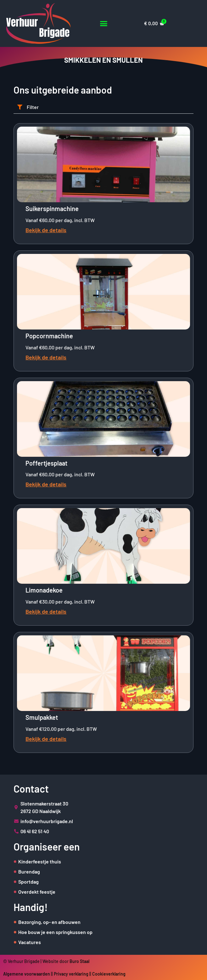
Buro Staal (79, 961)
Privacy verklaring (71, 974)
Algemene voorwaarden (27, 974)
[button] (104, 23)
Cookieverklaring (109, 974)
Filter (33, 107)
